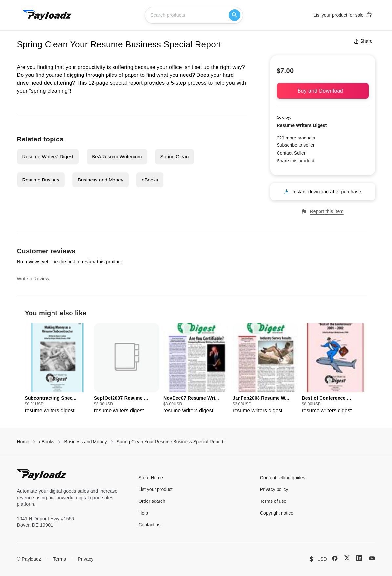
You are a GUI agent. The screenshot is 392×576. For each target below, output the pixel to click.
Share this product (296, 161)
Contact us (149, 525)
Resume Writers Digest (302, 125)
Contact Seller (291, 153)
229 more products (296, 138)
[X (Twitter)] (347, 558)
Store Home (151, 478)
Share (363, 41)
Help (143, 513)
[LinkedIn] (359, 558)
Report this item (322, 212)
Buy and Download (323, 91)
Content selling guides (283, 478)
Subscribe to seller (296, 145)
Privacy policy (274, 489)
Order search (152, 501)
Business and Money (101, 180)
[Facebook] (335, 558)
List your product (155, 489)
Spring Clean (175, 156)
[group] (58, 369)
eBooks (150, 180)
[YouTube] (372, 558)
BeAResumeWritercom (117, 156)
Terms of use (273, 501)
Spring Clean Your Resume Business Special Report (170, 442)
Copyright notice (277, 513)
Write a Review (33, 279)
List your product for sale (343, 15)
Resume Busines (41, 180)
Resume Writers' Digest (48, 156)
